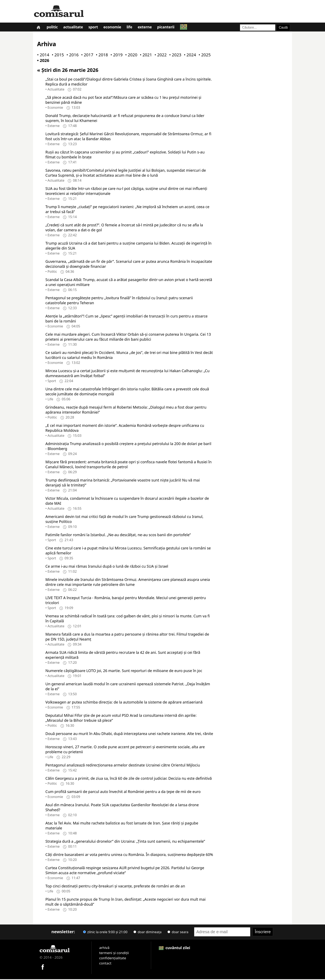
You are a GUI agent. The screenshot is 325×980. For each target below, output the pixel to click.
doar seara (178, 933)
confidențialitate (113, 959)
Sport (95, 28)
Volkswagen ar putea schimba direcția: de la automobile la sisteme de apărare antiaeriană (124, 703)
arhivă (104, 948)
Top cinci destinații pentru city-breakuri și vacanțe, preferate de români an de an (115, 887)
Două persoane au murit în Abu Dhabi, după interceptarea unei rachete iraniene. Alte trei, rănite (129, 734)
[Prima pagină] (39, 27)
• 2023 (174, 56)
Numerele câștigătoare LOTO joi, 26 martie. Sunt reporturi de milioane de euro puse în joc (124, 671)
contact (105, 964)
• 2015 (57, 56)
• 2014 (42, 56)
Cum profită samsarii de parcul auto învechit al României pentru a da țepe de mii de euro (123, 792)
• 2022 (160, 56)
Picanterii (168, 28)
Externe (147, 28)
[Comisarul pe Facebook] (43, 967)
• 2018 (101, 56)
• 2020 (130, 56)
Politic (53, 28)
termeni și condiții (114, 954)
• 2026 (42, 61)
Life (131, 28)
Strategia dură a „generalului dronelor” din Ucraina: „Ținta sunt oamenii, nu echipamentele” (125, 842)
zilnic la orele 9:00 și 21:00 (105, 933)
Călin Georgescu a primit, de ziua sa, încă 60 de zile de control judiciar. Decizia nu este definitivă (129, 779)
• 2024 (189, 56)
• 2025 (204, 56)
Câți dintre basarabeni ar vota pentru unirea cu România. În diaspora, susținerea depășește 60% (129, 855)
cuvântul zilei (175, 949)
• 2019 (116, 56)
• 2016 (72, 56)
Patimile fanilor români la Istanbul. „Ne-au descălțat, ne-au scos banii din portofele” (118, 536)
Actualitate (74, 28)
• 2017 (86, 56)
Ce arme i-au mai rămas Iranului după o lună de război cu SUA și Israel (107, 567)
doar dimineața (147, 933)
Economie (114, 28)
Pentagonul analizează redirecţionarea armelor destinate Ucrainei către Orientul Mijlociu (123, 766)
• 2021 (145, 56)
